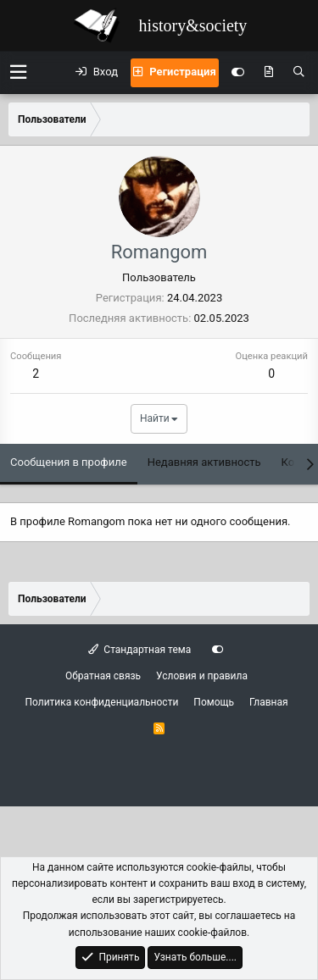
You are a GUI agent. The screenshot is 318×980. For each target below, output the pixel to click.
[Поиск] (299, 73)
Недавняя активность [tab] (204, 462)
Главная (269, 702)
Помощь (214, 702)
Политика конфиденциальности (101, 702)
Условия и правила (202, 676)
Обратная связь (103, 676)
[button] (18, 72)
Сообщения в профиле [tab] (69, 462)
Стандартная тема (139, 650)
